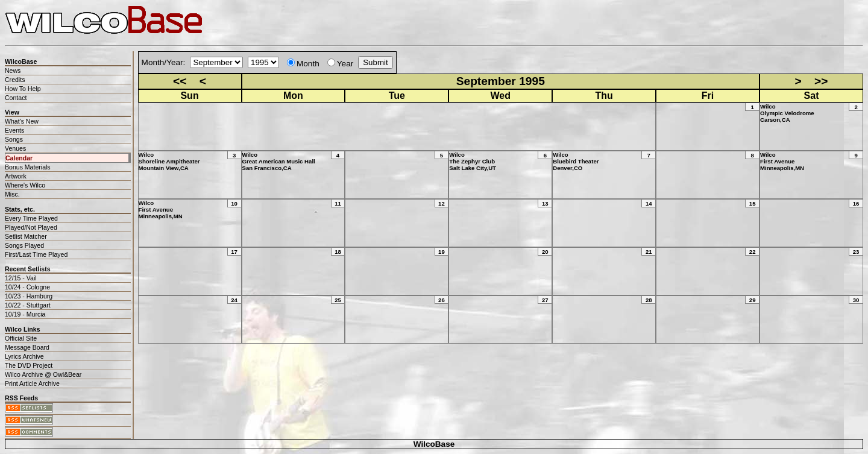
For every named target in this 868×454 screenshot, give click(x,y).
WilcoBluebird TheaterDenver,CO (576, 161)
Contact (16, 98)
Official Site (21, 338)
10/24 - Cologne (27, 287)
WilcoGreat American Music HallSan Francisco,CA (279, 161)
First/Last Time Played (36, 254)
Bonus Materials (28, 167)
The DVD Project (29, 365)
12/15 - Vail (21, 278)
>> (821, 81)
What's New (22, 121)
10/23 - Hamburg (29, 296)
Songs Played (24, 245)
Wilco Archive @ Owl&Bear (43, 374)
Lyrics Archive (24, 356)
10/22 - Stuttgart (28, 305)
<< (180, 81)
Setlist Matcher (26, 236)
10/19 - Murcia (25, 314)
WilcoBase (434, 444)
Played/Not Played (31, 227)
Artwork (16, 176)
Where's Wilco (25, 185)
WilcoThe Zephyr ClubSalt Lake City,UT (473, 161)
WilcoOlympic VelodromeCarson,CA (787, 113)
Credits (15, 80)
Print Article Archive (32, 383)
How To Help (23, 89)
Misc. (12, 194)
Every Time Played (31, 218)
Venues (15, 148)
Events (14, 130)
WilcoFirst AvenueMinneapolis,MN (782, 161)
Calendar (19, 158)
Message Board (27, 347)
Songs (14, 139)
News (13, 71)
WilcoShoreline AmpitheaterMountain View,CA (169, 161)
